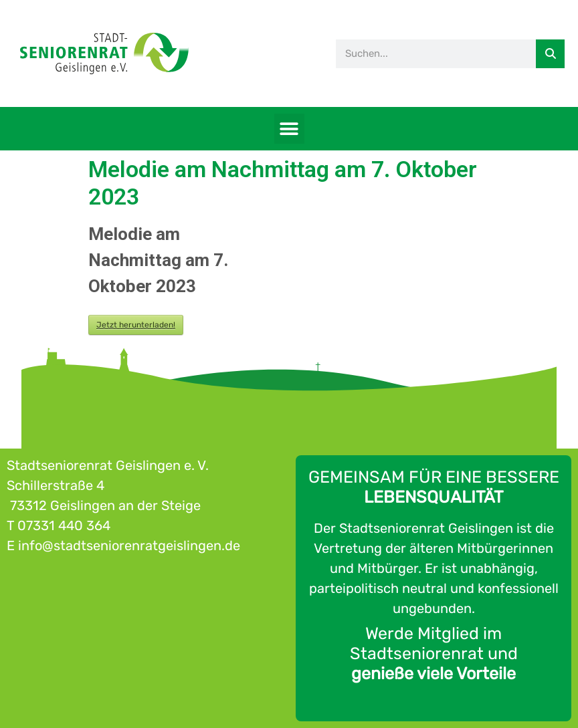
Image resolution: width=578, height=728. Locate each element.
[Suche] (550, 54)
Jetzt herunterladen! (136, 325)
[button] (289, 129)
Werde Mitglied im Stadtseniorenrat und (434, 653)
